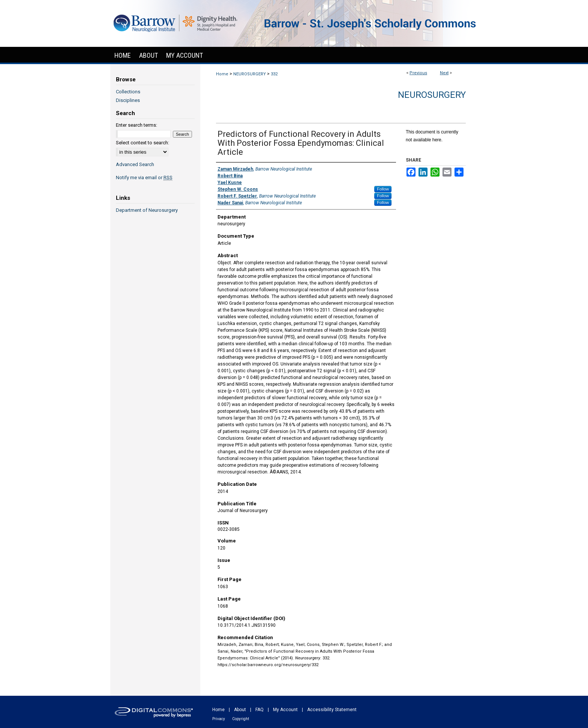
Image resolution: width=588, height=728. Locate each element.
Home (222, 74)
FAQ (259, 710)
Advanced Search (135, 164)
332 (274, 74)
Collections (128, 92)
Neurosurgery (432, 95)
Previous (418, 73)
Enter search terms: (136, 125)
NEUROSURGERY (250, 74)
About (240, 710)
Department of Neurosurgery (147, 210)
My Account (285, 710)
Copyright (241, 719)
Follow (383, 189)
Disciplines (128, 100)
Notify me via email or (144, 178)
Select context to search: (142, 143)
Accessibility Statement (332, 710)
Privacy (219, 719)
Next (444, 73)
